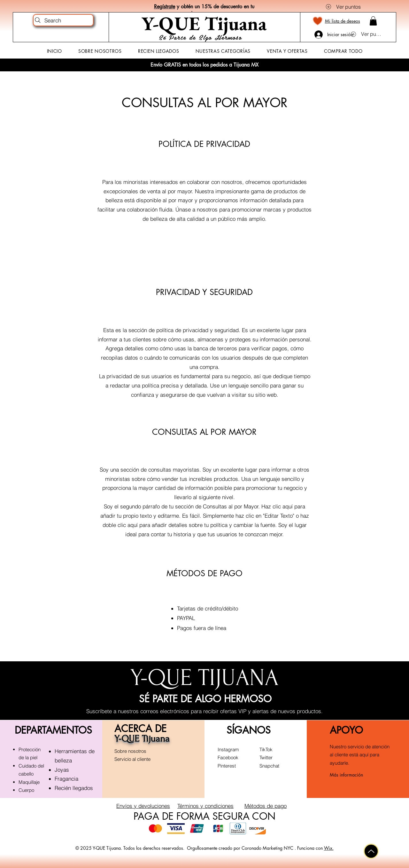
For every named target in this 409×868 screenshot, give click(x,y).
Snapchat (269, 766)
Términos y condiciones (205, 806)
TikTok (266, 749)
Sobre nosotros (130, 751)
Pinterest (227, 766)
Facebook (228, 757)
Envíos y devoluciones (143, 806)
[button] (373, 21)
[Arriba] (371, 851)
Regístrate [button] (165, 7)
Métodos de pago (266, 806)
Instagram (228, 749)
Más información (346, 775)
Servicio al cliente (132, 759)
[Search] (63, 20)
